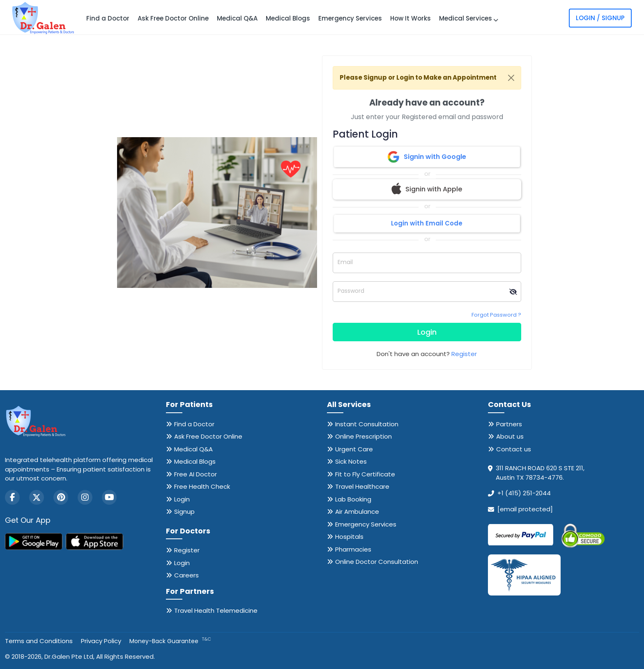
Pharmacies (353, 549)
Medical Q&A (237, 18)
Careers (186, 575)
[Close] (511, 78)
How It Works (411, 18)
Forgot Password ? (496, 315)
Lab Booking (353, 499)
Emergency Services (350, 18)
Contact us (514, 449)
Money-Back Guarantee (170, 641)
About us (510, 436)
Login (427, 332)
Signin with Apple (427, 189)
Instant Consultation (367, 424)
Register (464, 354)
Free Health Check (202, 486)
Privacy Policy (101, 641)
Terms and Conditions (39, 641)
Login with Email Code (427, 223)
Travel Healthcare (362, 486)
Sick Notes (351, 461)
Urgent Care (354, 449)
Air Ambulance (357, 512)
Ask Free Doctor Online (173, 18)
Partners (509, 424)
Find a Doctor (108, 18)
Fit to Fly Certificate (365, 474)
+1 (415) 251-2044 (524, 493)
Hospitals (349, 537)
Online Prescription (363, 436)
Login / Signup (600, 18)
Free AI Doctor (195, 474)
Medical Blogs (288, 18)
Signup (184, 512)
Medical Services (469, 18)
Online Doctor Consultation (377, 562)
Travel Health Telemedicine (216, 610)
